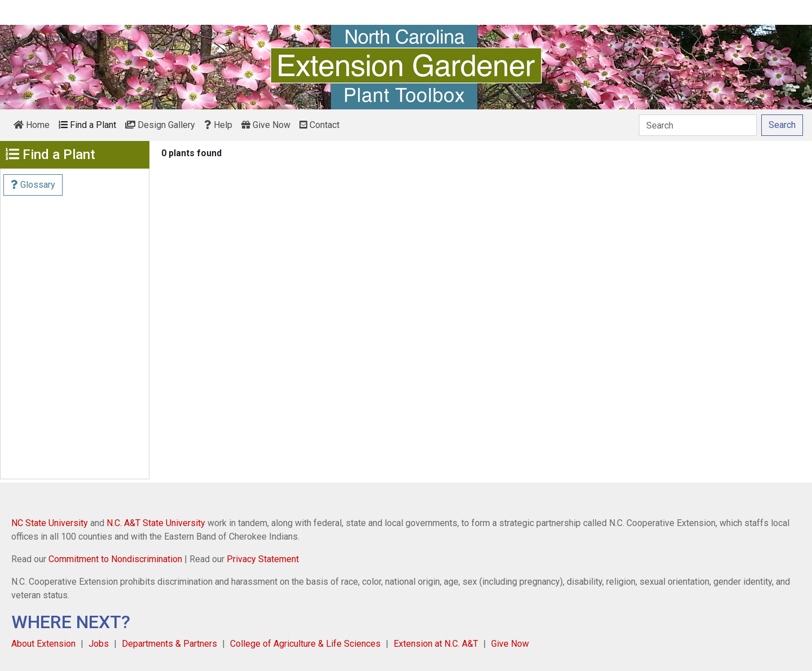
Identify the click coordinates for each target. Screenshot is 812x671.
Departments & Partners (169, 644)
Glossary (33, 185)
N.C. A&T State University (156, 523)
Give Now (266, 125)
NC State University (50, 523)
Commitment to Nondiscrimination (115, 559)
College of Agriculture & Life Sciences (305, 644)
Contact (319, 125)
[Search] (698, 125)
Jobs (99, 644)
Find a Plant (87, 125)
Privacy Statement (263, 559)
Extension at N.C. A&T (436, 644)
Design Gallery (160, 125)
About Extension (43, 644)
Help (218, 125)
